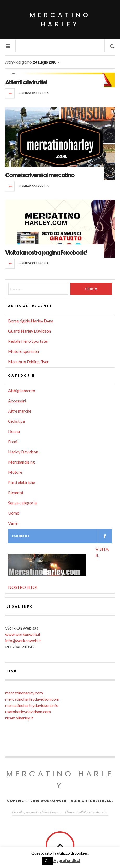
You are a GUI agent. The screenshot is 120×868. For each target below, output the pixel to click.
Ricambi (16, 492)
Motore (15, 472)
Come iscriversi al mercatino (40, 175)
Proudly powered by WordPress (35, 812)
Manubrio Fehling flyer (28, 361)
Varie (13, 523)
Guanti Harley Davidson (29, 331)
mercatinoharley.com (24, 693)
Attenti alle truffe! (26, 82)
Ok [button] (47, 861)
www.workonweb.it (23, 634)
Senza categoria (35, 93)
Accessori (17, 401)
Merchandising (22, 462)
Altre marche (20, 411)
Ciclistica (16, 421)
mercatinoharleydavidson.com (32, 699)
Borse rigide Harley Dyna (31, 321)
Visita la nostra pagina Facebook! (46, 253)
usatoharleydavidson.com (28, 712)
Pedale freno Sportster (28, 341)
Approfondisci (67, 860)
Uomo (14, 513)
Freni (13, 441)
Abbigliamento (22, 390)
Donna (14, 431)
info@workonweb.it (23, 640)
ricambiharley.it (19, 718)
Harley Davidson (23, 452)
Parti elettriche (22, 482)
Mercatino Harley (60, 20)
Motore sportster (24, 351)
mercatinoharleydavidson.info (32, 705)
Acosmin (102, 812)
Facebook (62, 536)
